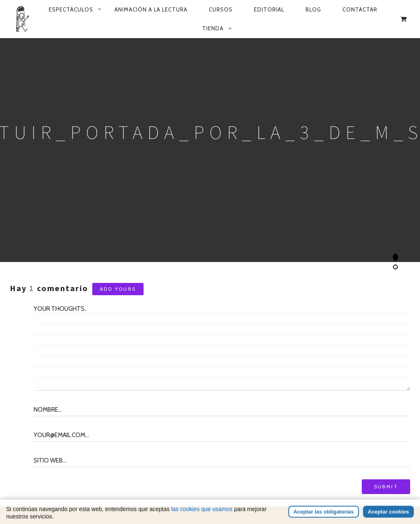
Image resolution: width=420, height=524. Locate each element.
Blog (313, 9)
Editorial (269, 9)
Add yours (118, 289)
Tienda (213, 28)
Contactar (360, 9)
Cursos (221, 9)
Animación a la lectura (151, 9)
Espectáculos (71, 9)
